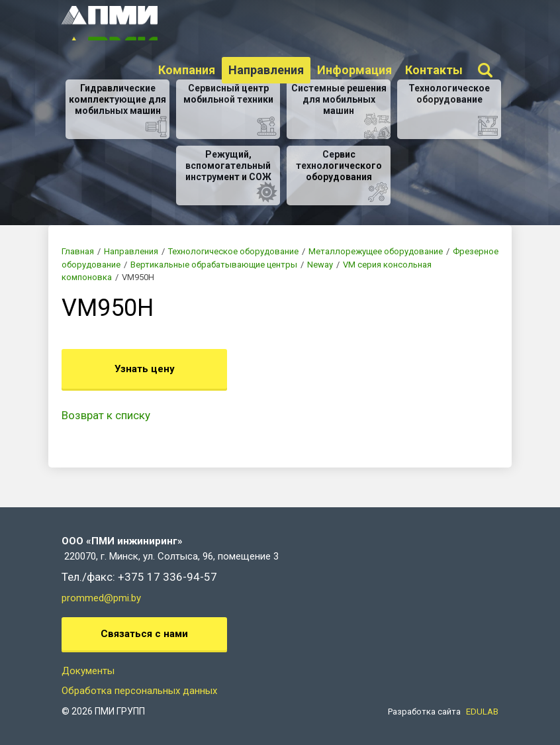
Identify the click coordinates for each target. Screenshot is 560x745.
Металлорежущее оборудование (376, 251)
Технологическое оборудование (233, 251)
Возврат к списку (106, 415)
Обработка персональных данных (139, 691)
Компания (187, 71)
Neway (320, 265)
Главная (78, 251)
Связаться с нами (144, 634)
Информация (354, 71)
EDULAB (482, 712)
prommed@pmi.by (101, 598)
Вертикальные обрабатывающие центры (214, 265)
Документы (88, 671)
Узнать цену (145, 369)
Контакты (434, 71)
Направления (266, 71)
